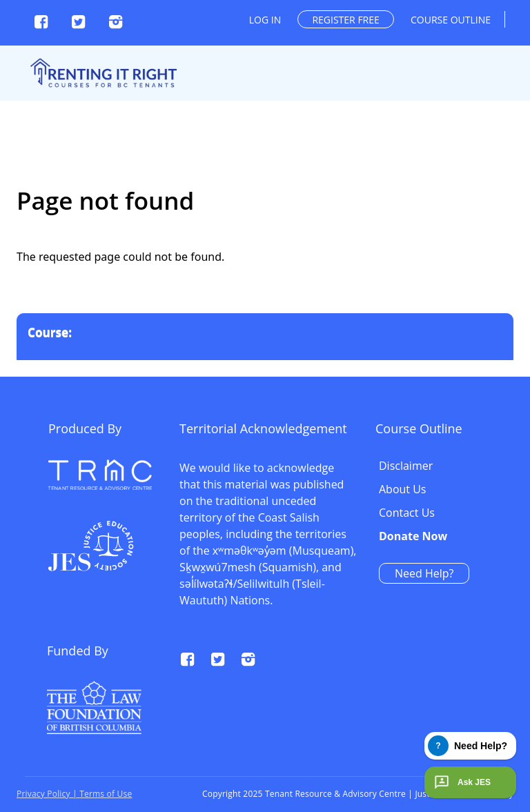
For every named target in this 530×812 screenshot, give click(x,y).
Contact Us (407, 513)
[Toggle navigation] (511, 36)
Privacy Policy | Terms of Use (74, 794)
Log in (265, 20)
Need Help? (424, 573)
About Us (403, 490)
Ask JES (461, 782)
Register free (345, 20)
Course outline (451, 20)
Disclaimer (406, 466)
